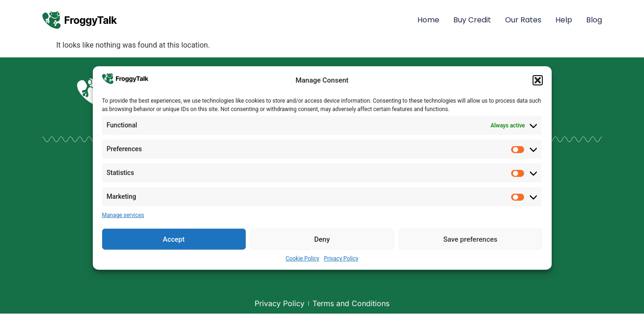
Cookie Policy (303, 259)
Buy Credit (472, 20)
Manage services (123, 215)
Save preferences (470, 239)
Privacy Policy (341, 259)
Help (564, 20)
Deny (322, 239)
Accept (174, 239)
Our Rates (523, 20)
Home (428, 20)
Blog (594, 20)
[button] (538, 80)
